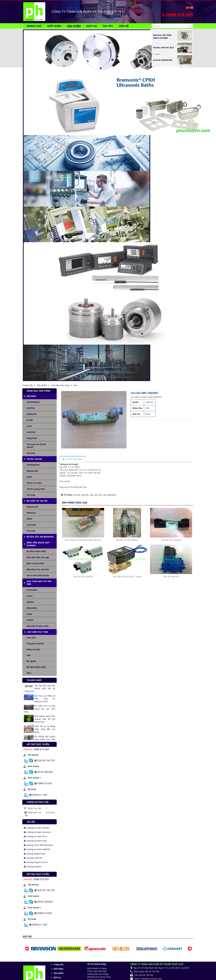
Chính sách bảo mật (97, 971)
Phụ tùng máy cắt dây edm (39, 583)
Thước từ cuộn (34, 483)
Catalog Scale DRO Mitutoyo (38, 845)
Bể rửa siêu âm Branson (40, 537)
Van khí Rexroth (171, 577)
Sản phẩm (59, 973)
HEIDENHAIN (33, 402)
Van (28, 655)
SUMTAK (31, 408)
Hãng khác (32, 438)
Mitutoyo (31, 513)
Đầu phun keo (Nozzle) (38, 569)
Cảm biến (31, 638)
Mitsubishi (32, 608)
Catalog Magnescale (35, 854)
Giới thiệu (59, 969)
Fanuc (30, 596)
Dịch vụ (57, 977)
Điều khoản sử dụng (97, 968)
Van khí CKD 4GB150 (83, 577)
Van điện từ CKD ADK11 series (127, 577)
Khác (29, 673)
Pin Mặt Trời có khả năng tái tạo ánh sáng (39, 709)
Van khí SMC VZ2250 (171, 540)
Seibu (29, 614)
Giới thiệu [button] (54, 26)
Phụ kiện (31, 453)
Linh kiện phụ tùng (37, 632)
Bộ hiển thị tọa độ (37, 501)
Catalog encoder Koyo (35, 841)
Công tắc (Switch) (35, 644)
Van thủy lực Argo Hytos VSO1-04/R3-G (83, 540)
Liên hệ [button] (124, 26)
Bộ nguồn (31, 661)
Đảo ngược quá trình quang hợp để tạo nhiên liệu (45, 719)
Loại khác (31, 525)
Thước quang (34, 459)
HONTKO (31, 432)
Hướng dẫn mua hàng (98, 974)
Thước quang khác (36, 489)
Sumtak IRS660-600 (163, 60)
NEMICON (31, 414)
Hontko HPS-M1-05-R (164, 48)
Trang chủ (59, 964)
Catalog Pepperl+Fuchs (36, 862)
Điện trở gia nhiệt (35, 563)
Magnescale (32, 471)
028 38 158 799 (46, 760)
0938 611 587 (40, 795)
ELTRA (30, 420)
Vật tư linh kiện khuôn (38, 575)
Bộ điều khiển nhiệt (36, 551)
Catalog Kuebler (33, 866)
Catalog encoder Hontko (36, 828)
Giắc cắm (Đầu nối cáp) (38, 557)
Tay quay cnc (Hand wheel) (36, 446)
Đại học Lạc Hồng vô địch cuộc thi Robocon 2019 (45, 699)
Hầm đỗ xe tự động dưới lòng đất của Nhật (45, 729)
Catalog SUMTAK (33, 858)
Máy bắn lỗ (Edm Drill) (38, 626)
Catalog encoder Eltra (35, 836)
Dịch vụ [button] (92, 26)
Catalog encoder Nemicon (37, 832)
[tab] (73, 459)
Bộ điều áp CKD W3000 (127, 540)
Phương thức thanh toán (99, 977)
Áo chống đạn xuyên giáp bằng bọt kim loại (45, 739)
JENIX (29, 477)
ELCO (29, 426)
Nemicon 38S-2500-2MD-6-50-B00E (163, 36)
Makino (30, 602)
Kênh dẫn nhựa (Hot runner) (38, 544)
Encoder (31, 396)
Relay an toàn (33, 649)
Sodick (30, 620)
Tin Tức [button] (108, 26)
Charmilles (32, 590)
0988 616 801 (41, 749)
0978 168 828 (45, 772)
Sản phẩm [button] (74, 26)
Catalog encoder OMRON (37, 849)
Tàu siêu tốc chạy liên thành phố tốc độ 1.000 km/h (39, 688)
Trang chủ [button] (34, 26)
